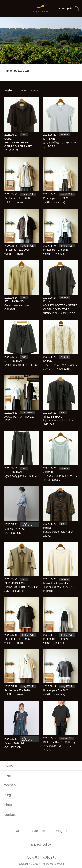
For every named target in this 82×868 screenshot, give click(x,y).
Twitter (19, 831)
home (9, 765)
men (23, 91)
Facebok (38, 831)
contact (10, 815)
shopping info (65, 9)
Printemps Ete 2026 (17, 71)
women (34, 91)
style (8, 90)
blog (8, 795)
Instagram (61, 831)
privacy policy (41, 844)
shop (8, 805)
